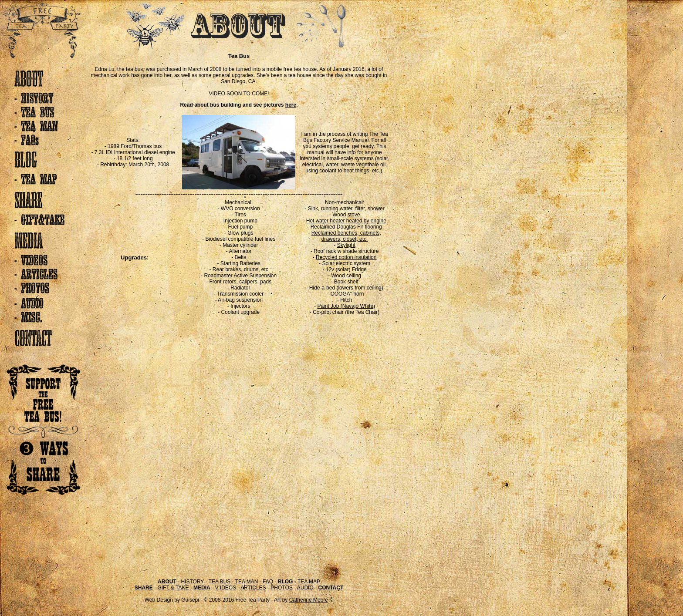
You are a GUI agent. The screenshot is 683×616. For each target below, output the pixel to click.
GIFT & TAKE (173, 588)
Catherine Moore (309, 600)
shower (376, 209)
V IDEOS (225, 588)
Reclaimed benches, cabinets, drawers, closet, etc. (346, 236)
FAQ (268, 582)
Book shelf (346, 282)
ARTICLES (253, 588)
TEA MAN (247, 582)
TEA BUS (220, 582)
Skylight (346, 245)
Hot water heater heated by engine (346, 221)
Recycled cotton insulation (346, 257)
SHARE (144, 588)
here (291, 105)
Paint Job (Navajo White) (346, 306)
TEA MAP (309, 582)
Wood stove (346, 215)
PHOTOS (281, 588)
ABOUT (167, 582)
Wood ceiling (346, 276)
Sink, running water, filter (336, 209)
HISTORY (192, 582)
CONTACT (331, 588)
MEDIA (202, 588)
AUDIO (305, 588)
